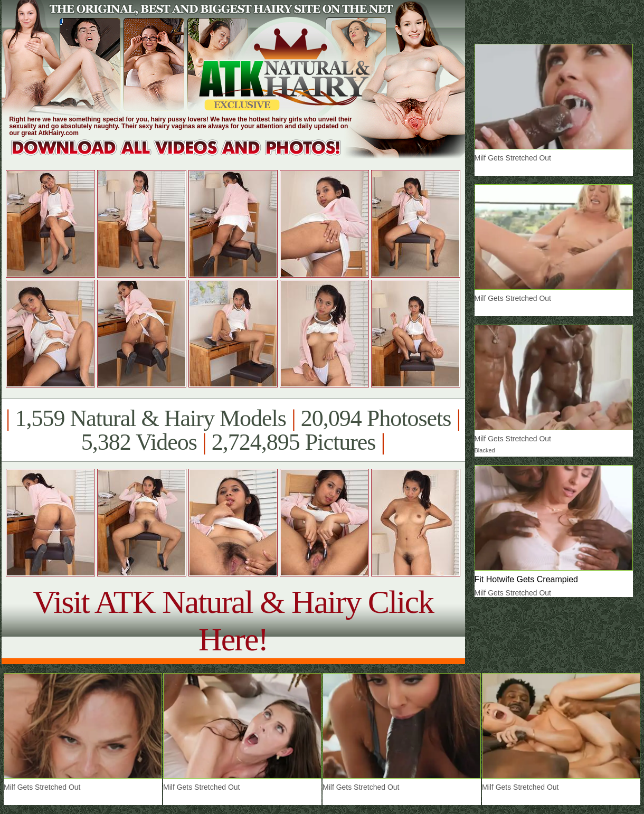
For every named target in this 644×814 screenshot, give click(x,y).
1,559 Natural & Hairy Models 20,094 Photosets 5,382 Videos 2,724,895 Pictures (233, 430)
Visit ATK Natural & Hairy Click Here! (233, 621)
